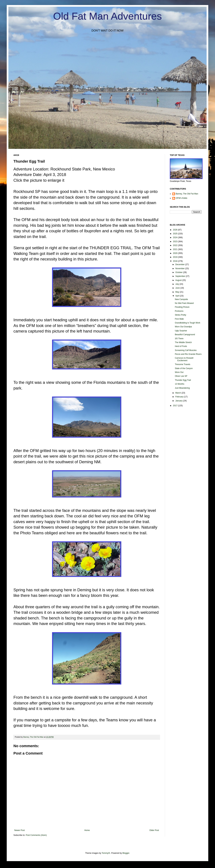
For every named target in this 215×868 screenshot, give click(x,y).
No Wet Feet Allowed (184, 303)
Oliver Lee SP (181, 376)
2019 (176, 257)
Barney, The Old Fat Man (187, 194)
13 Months (180, 384)
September (181, 276)
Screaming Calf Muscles (186, 350)
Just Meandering (182, 388)
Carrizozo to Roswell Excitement (184, 359)
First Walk (179, 319)
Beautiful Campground (185, 335)
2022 (176, 245)
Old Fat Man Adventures (108, 16)
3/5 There (179, 339)
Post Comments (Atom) (36, 835)
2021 (176, 249)
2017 (176, 406)
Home (87, 830)
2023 (176, 242)
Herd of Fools (181, 346)
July (177, 284)
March (178, 393)
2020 (176, 253)
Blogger (126, 853)
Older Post (154, 830)
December (180, 264)
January (179, 401)
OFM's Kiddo (181, 198)
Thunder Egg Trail (183, 380)
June (178, 288)
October (179, 272)
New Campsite (181, 299)
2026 (176, 230)
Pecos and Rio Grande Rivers (188, 354)
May (178, 292)
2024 (176, 237)
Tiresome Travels (183, 364)
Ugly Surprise (181, 331)
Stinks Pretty (180, 315)
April (178, 296)
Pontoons (179, 311)
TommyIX (106, 853)
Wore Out (179, 372)
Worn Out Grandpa (183, 327)
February (180, 397)
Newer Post (19, 830)
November (180, 268)
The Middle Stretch (183, 342)
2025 (176, 234)
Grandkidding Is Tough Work (188, 323)
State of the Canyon (184, 368)
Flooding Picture (182, 307)
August (179, 280)
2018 (176, 261)
